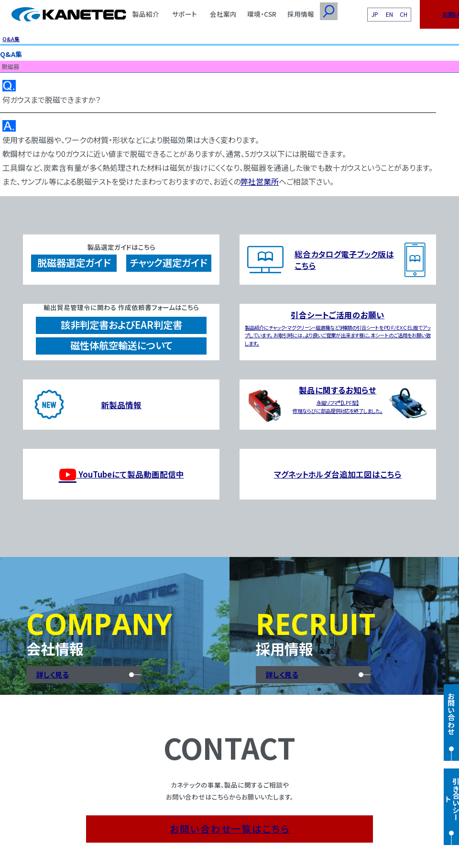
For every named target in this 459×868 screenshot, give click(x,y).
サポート (185, 14)
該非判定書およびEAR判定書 (121, 325)
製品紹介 (146, 14)
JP (375, 14)
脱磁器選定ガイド (74, 262)
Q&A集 (11, 39)
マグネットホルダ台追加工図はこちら (338, 474)
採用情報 (301, 14)
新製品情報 (121, 405)
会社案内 (223, 14)
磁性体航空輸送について (121, 345)
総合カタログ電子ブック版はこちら (344, 260)
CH (404, 14)
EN (389, 14)
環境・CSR (262, 14)
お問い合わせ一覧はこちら (230, 829)
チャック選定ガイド (169, 262)
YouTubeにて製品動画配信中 (121, 474)
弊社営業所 (260, 181)
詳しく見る (53, 674)
